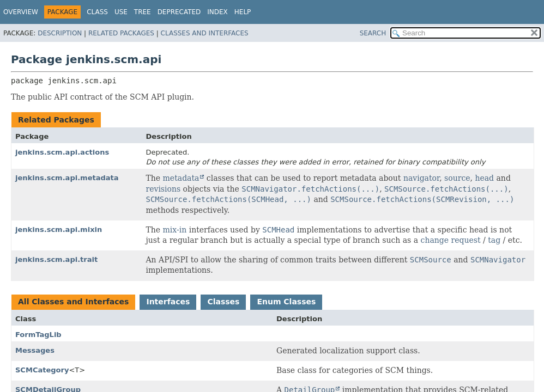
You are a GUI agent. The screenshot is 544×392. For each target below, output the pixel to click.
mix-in (175, 230)
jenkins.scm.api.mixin (59, 229)
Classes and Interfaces (205, 33)
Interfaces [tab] (168, 302)
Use (121, 12)
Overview (21, 12)
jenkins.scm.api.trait (56, 259)
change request (451, 240)
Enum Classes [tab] (286, 302)
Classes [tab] (223, 302)
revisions (164, 189)
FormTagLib (38, 335)
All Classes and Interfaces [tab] (73, 302)
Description (60, 33)
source (457, 178)
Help (243, 12)
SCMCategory (42, 370)
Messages (35, 350)
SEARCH (373, 33)
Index (217, 12)
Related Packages (121, 33)
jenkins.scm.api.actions (62, 152)
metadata (181, 178)
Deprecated (179, 12)
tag (494, 240)
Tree (143, 12)
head (484, 178)
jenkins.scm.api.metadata (67, 178)
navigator (421, 178)
